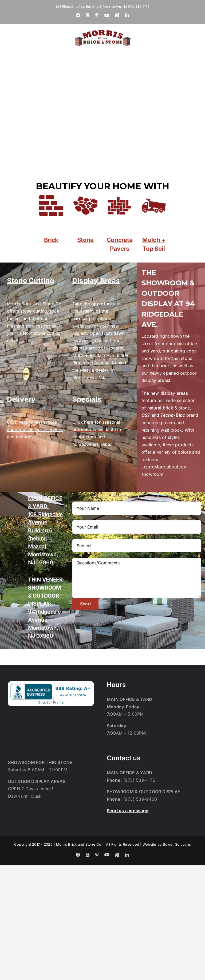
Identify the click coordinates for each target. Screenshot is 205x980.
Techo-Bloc (173, 415)
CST (146, 415)
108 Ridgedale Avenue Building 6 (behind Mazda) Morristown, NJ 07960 (45, 530)
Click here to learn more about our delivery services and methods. (35, 429)
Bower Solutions (177, 844)
